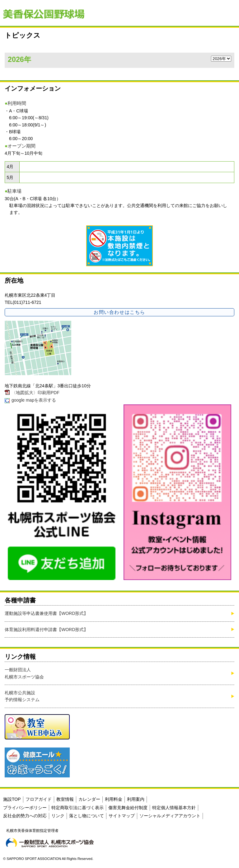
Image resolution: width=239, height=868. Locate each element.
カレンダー (89, 799)
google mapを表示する (34, 400)
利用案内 (136, 799)
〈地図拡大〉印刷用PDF (35, 393)
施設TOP (12, 799)
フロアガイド (39, 799)
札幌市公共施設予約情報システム (22, 696)
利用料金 (114, 799)
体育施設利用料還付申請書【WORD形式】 (46, 630)
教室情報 (65, 799)
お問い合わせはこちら (119, 312)
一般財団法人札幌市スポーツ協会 (24, 673)
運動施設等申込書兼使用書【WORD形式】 (46, 613)
